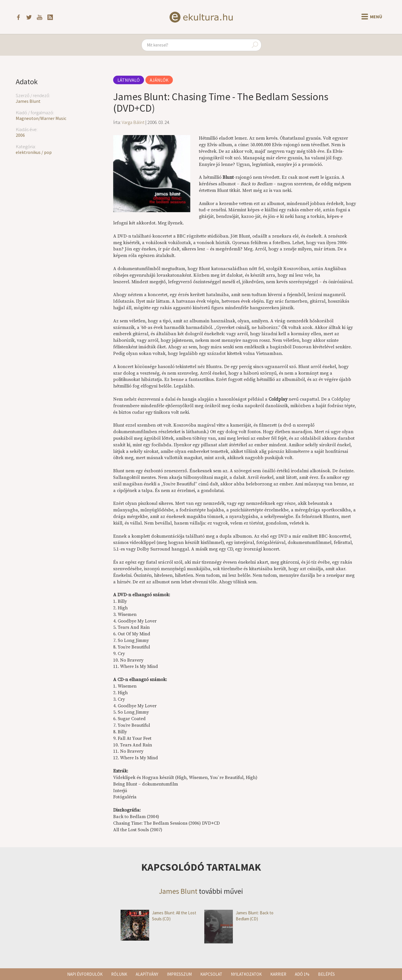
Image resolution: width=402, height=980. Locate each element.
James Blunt (28, 101)
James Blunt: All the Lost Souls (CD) (158, 916)
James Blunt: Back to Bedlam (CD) (239, 916)
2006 (20, 135)
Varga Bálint (133, 122)
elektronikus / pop (34, 152)
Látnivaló (129, 80)
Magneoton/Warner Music (41, 118)
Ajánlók (159, 80)
